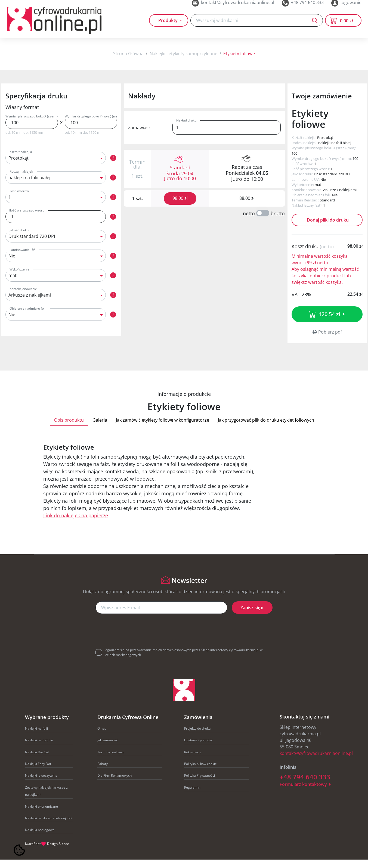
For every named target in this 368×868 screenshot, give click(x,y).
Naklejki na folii (36, 737)
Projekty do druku (197, 737)
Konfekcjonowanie (23, 297)
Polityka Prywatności (200, 784)
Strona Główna (128, 62)
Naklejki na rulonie (39, 749)
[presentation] (184, 637)
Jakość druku (19, 239)
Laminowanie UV (22, 258)
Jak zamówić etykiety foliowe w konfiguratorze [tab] (163, 428)
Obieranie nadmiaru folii (28, 317)
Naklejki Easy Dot (38, 772)
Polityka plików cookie (200, 772)
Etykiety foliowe (239, 62)
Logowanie (346, 7)
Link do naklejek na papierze (76, 524)
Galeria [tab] (100, 428)
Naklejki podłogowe (40, 838)
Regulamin (192, 796)
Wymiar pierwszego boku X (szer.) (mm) (32, 125)
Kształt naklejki (21, 160)
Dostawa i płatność (198, 749)
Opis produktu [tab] (69, 428)
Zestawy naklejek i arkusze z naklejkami (46, 799)
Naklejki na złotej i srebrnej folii (49, 827)
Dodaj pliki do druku (327, 228)
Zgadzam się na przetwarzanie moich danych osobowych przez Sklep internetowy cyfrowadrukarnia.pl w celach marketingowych (184, 661)
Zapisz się (252, 616)
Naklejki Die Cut (37, 760)
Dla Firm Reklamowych (115, 784)
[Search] (257, 28)
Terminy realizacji (111, 760)
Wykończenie (19, 278)
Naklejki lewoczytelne (41, 784)
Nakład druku (186, 129)
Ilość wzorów (19, 199)
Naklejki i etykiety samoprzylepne (183, 62)
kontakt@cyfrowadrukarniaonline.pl (316, 762)
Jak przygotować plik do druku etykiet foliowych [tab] (266, 428)
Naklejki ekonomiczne (41, 815)
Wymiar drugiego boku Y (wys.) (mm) (91, 125)
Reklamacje (193, 760)
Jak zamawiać (108, 749)
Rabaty (103, 772)
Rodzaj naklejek (21, 180)
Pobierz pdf (327, 340)
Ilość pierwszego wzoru (27, 219)
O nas (102, 737)
